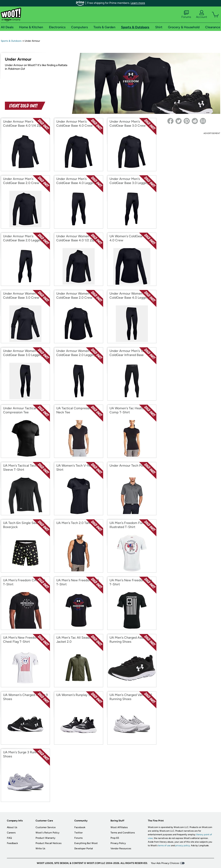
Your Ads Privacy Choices (165, 863)
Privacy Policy (118, 843)
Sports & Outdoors (11, 41)
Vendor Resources (121, 848)
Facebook (80, 827)
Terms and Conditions (123, 833)
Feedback (12, 843)
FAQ (9, 838)
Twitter (79, 833)
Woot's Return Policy (47, 833)
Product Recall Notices (49, 843)
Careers (11, 833)
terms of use (164, 846)
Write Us (40, 848)
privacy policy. (183, 846)
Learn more (138, 3)
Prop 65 (115, 838)
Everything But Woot (86, 843)
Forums (186, 14)
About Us (12, 827)
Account (201, 14)
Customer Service (46, 827)
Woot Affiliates (119, 827)
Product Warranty (45, 838)
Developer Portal (84, 848)
